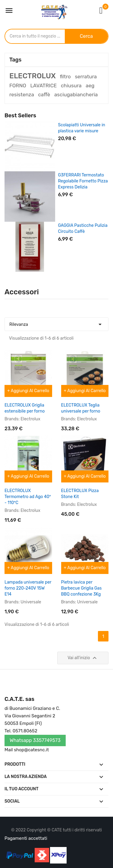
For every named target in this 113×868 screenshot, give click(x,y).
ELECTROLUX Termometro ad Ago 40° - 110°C (28, 497)
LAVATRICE (43, 86)
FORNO (18, 86)
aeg (90, 86)
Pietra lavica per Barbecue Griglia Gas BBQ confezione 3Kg (82, 588)
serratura (86, 77)
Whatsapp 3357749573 (35, 740)
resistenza (22, 95)
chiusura (71, 86)
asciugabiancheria (76, 95)
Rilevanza (56, 323)
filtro (65, 77)
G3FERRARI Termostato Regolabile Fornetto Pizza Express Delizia (83, 181)
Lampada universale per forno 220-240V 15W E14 (28, 588)
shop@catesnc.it (31, 750)
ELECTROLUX (33, 76)
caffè (44, 95)
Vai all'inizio (83, 658)
